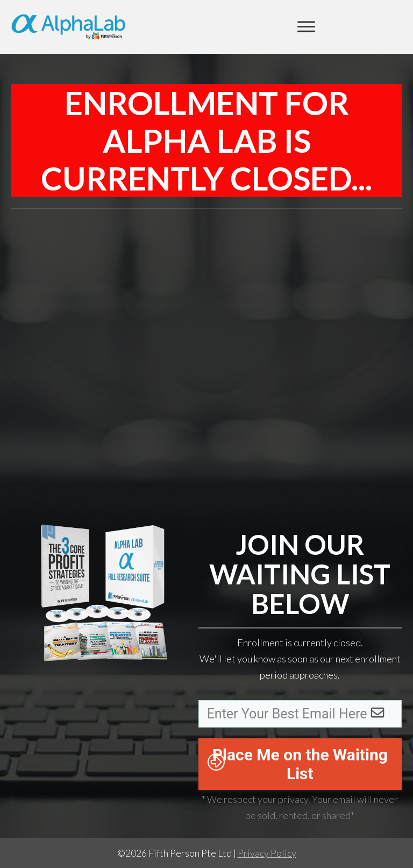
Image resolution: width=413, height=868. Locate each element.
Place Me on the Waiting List (300, 764)
